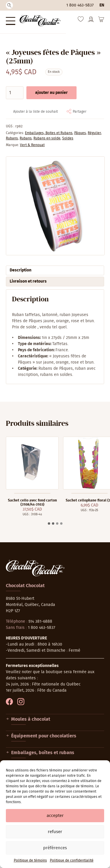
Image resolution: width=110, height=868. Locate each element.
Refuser (55, 832)
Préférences (55, 848)
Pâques (80, 133)
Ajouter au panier (51, 93)
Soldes (68, 138)
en (102, 5)
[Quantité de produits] (15, 93)
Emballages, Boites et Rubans (49, 133)
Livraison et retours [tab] (28, 281)
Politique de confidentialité (72, 860)
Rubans (12, 138)
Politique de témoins (30, 860)
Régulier (94, 133)
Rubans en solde (47, 138)
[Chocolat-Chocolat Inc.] (40, 21)
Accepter (55, 816)
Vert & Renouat (32, 145)
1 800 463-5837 (80, 5)
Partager (80, 112)
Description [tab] (21, 270)
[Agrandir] (55, 206)
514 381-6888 (40, 622)
